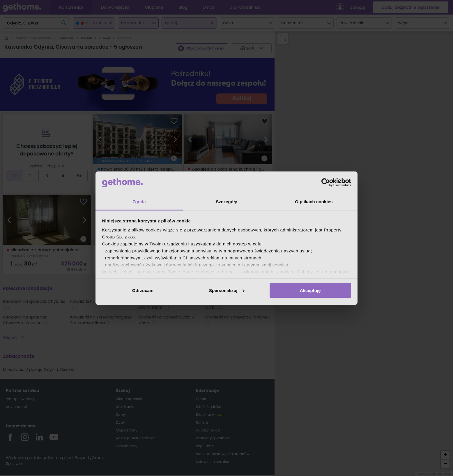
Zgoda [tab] (139, 202)
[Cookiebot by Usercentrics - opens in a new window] (326, 183)
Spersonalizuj (227, 290)
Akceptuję (310, 290)
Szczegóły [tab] (226, 202)
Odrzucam (143, 290)
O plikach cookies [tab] (314, 202)
